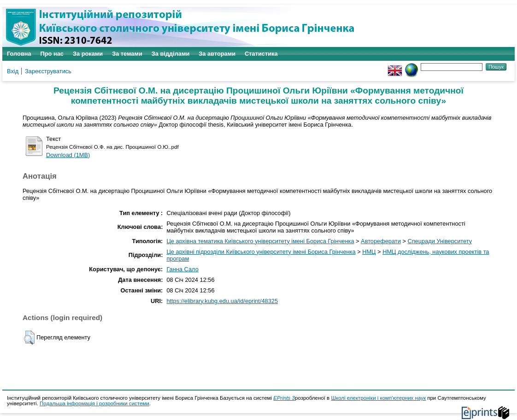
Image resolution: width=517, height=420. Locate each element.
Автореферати (381, 241)
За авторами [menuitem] (217, 54)
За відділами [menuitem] (171, 54)
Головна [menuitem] (19, 54)
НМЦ (369, 252)
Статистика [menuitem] (261, 54)
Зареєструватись (48, 71)
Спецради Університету (440, 241)
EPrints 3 (284, 398)
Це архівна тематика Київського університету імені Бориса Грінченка (260, 241)
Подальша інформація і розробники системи (94, 403)
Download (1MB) (68, 155)
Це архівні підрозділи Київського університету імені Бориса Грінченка (261, 252)
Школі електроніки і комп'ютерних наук (378, 398)
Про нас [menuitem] (52, 54)
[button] (29, 338)
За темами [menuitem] (127, 54)
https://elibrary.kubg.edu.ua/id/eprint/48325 (222, 301)
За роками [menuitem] (88, 54)
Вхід (13, 71)
